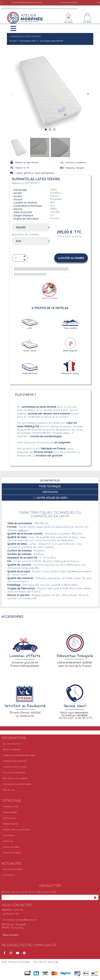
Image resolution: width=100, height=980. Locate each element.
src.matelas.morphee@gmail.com (20, 920)
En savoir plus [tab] (50, 480)
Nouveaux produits (13, 869)
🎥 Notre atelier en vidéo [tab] (50, 498)
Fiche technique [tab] (50, 486)
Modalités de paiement (15, 761)
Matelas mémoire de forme (17, 830)
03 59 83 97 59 (11, 914)
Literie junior (9, 818)
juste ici (22, 530)
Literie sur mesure (12, 853)
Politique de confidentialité (17, 784)
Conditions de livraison (15, 767)
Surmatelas (9, 836)
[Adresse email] (47, 897)
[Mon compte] (68, 18)
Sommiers (8, 841)
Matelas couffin (11, 807)
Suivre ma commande (14, 773)
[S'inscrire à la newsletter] (96, 897)
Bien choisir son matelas (15, 779)
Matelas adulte (10, 824)
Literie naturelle (11, 847)
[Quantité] (20, 258)
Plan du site (9, 790)
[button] (16, 28)
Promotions (9, 875)
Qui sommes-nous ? (13, 744)
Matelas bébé (10, 813)
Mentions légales (12, 750)
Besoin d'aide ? (11, 935)
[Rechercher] (39, 7)
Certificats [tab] (50, 492)
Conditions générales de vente (19, 755)
